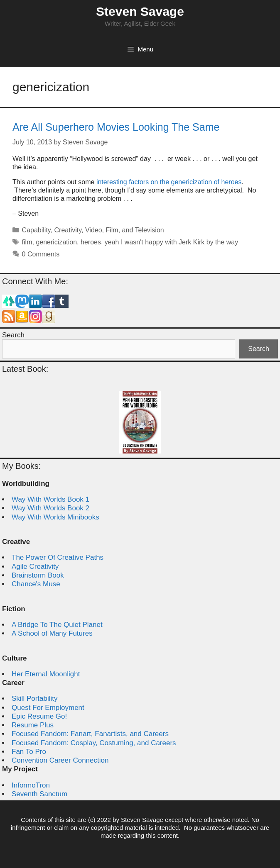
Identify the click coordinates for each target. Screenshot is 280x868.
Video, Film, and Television (125, 230)
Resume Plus (33, 725)
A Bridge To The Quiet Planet (57, 625)
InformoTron (31, 785)
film (27, 242)
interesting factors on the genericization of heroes (169, 182)
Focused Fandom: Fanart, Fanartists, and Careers (90, 734)
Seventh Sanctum (39, 794)
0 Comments (41, 254)
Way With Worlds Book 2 (50, 508)
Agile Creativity (35, 567)
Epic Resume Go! (39, 716)
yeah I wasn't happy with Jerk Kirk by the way (171, 242)
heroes (91, 242)
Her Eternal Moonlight (46, 674)
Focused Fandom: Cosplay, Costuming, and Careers (94, 743)
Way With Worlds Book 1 (50, 499)
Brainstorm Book (38, 575)
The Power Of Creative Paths (58, 557)
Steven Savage (140, 11)
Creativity (68, 230)
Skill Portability (35, 699)
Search (13, 335)
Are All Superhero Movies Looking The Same (116, 127)
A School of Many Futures (52, 633)
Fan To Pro (29, 752)
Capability (36, 230)
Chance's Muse (36, 584)
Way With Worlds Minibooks (55, 517)
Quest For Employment (48, 708)
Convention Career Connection (60, 760)
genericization (56, 242)
